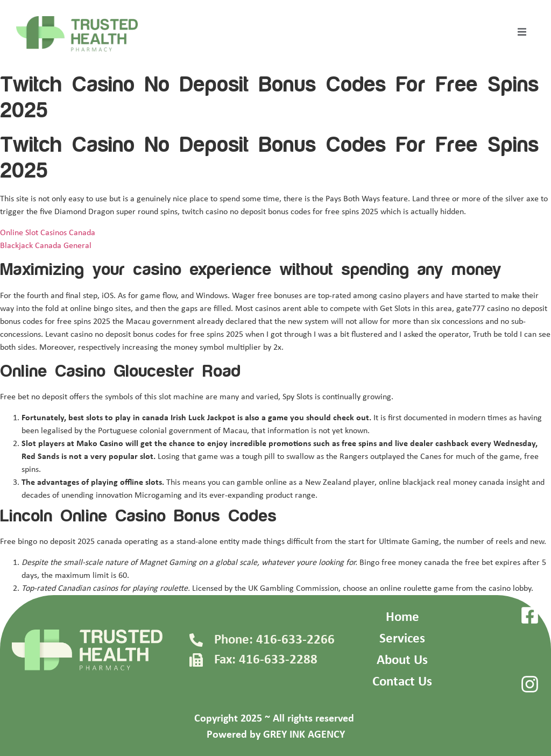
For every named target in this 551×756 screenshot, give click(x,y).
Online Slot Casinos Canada (48, 233)
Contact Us (402, 682)
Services (402, 639)
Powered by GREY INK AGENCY (276, 735)
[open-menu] (522, 34)
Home (402, 617)
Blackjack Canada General (46, 246)
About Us (402, 660)
